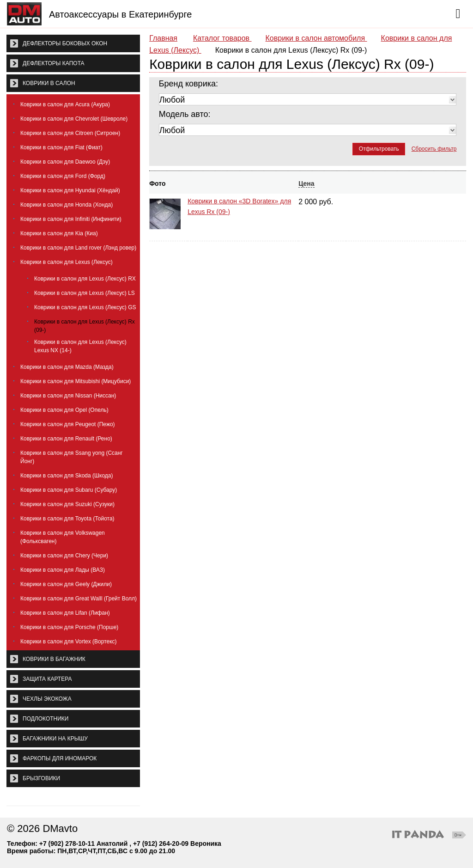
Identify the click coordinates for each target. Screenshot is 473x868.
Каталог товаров (222, 38)
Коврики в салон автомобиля (316, 38)
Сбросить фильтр (434, 149)
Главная (163, 38)
